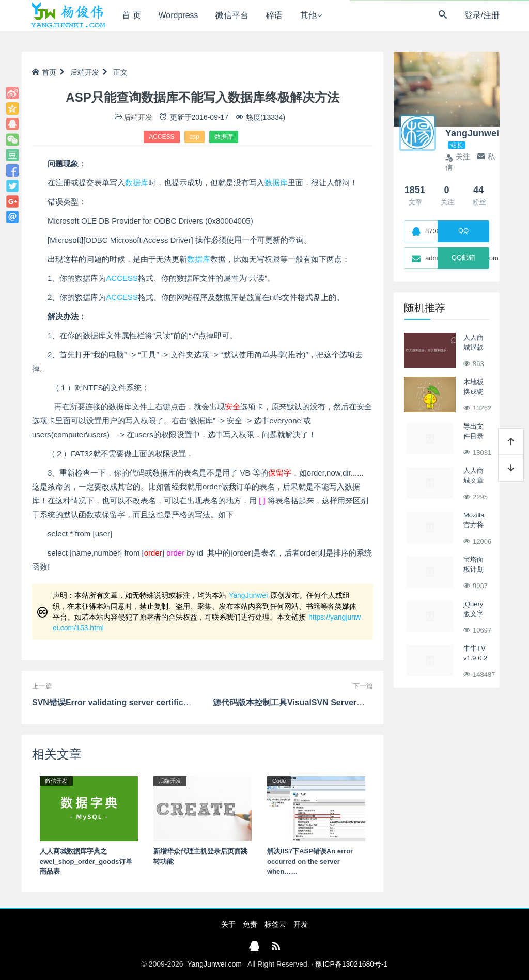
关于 (228, 924)
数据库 (224, 137)
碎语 (274, 15)
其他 (308, 15)
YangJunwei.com (214, 964)
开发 (301, 924)
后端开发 (85, 72)
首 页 (131, 15)
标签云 (275, 924)
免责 (250, 924)
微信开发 (56, 781)
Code (279, 781)
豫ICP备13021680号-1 (351, 964)
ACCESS (161, 137)
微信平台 (232, 15)
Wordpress (178, 15)
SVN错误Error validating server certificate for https (131, 702)
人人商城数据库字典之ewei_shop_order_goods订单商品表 (86, 861)
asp (195, 137)
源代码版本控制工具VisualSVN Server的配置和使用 (309, 702)
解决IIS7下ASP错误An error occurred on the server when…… (310, 861)
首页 (44, 72)
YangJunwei (248, 595)
